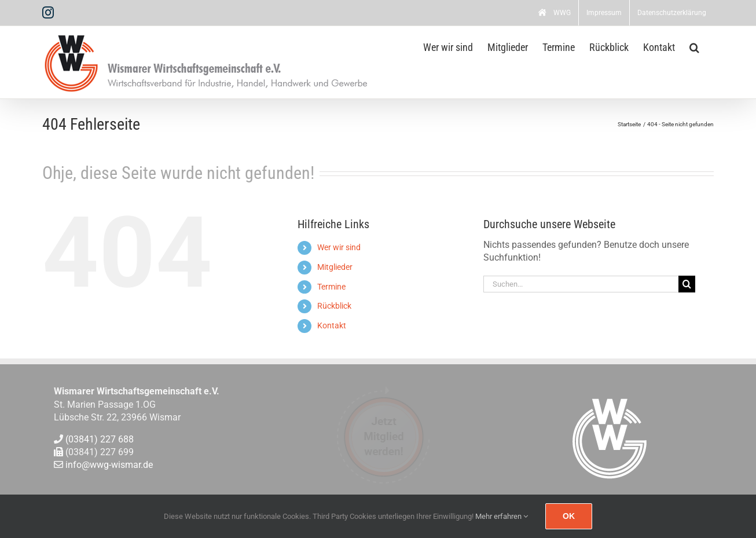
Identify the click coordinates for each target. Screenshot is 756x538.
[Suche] (687, 284)
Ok (569, 516)
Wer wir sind (339, 247)
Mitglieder (335, 267)
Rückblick (334, 306)
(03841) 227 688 (100, 439)
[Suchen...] (581, 284)
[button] (694, 46)
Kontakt (332, 325)
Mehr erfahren (502, 516)
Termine (331, 287)
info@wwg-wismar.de (109, 465)
